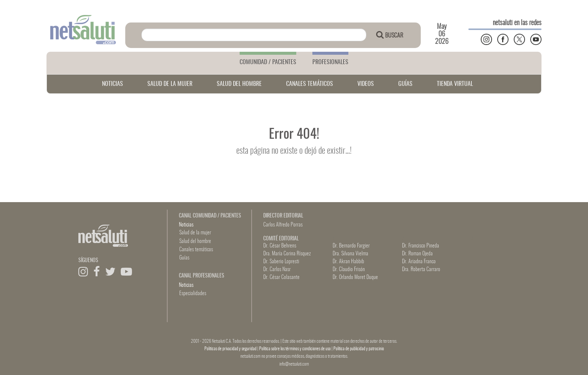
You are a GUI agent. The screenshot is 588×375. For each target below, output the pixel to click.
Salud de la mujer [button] (195, 233)
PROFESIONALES (330, 62)
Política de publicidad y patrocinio (359, 349)
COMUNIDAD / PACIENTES (268, 62)
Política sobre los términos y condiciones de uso (295, 349)
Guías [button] (184, 258)
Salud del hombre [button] (195, 241)
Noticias (186, 225)
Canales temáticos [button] (196, 250)
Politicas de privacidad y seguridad (231, 349)
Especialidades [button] (193, 294)
